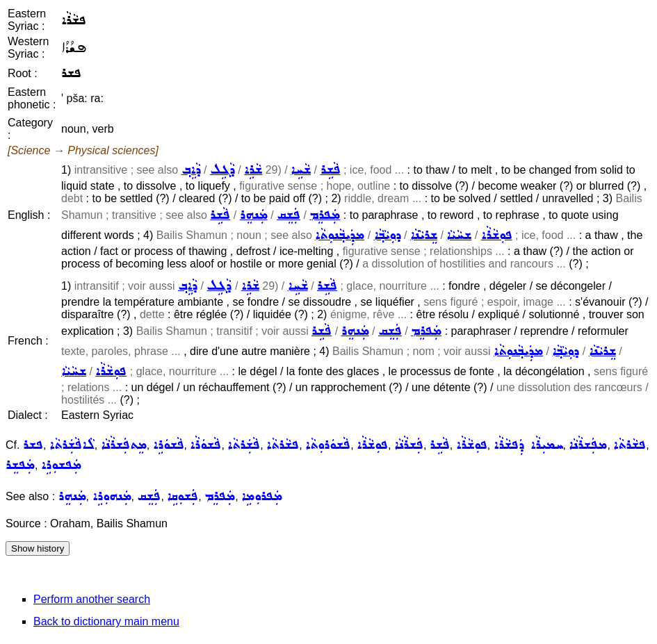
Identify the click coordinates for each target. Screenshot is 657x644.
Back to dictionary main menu (106, 621)
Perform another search (92, 599)
